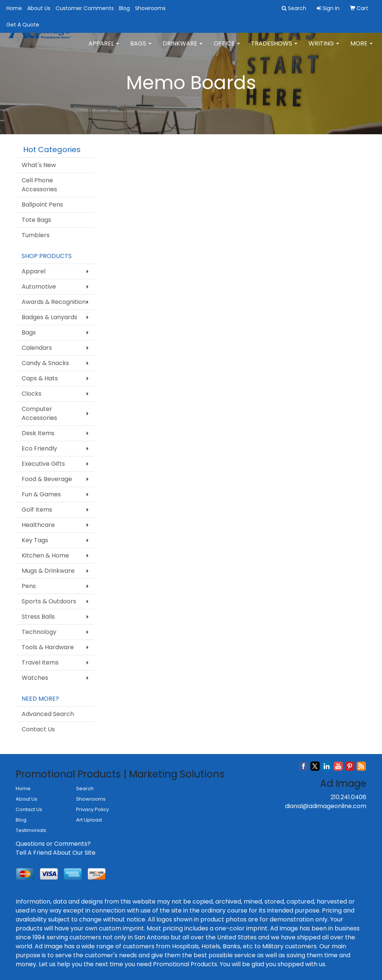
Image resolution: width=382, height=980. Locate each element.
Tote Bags (36, 220)
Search (85, 789)
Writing (324, 48)
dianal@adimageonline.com (326, 806)
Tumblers (36, 235)
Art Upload (89, 820)
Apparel (104, 48)
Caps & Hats (40, 378)
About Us (39, 8)
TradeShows (274, 48)
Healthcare (38, 525)
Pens (29, 586)
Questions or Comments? (53, 844)
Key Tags (35, 540)
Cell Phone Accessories (39, 185)
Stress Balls (38, 617)
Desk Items (38, 433)
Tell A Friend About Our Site (56, 853)
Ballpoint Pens (42, 205)
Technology (39, 632)
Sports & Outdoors (49, 601)
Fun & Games (41, 494)
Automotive (39, 287)
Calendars (37, 348)
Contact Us (38, 729)
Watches (35, 678)
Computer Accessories (39, 413)
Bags (141, 48)
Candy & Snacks (45, 363)
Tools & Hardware (48, 647)
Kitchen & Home (45, 555)
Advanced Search (48, 714)
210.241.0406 (348, 797)
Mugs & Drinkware (48, 571)
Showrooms (150, 8)
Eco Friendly (39, 448)
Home (14, 8)
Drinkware (183, 48)
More (361, 48)
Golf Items (37, 510)
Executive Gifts (43, 464)
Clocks (32, 394)
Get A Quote (23, 25)
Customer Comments (85, 8)
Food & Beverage (47, 479)
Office (227, 48)
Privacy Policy (93, 809)
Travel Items (40, 662)
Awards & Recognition (54, 302)
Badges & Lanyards (49, 317)
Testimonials (31, 830)
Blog (124, 8)
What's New (39, 165)
